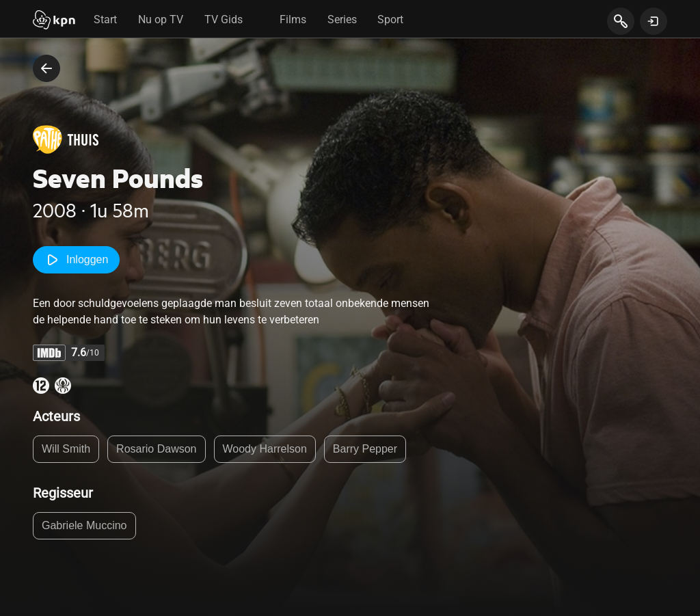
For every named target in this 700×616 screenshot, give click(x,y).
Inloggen (76, 260)
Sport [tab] (390, 19)
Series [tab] (342, 19)
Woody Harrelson (265, 449)
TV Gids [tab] (224, 19)
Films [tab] (293, 19)
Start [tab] (105, 19)
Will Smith (66, 449)
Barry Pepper (365, 449)
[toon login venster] (654, 21)
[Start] (54, 21)
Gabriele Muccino (84, 525)
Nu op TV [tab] (161, 19)
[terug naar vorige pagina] (46, 68)
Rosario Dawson (156, 449)
